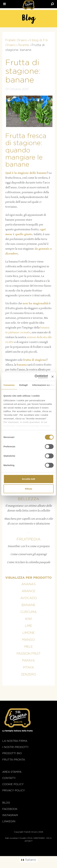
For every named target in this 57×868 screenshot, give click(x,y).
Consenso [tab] (9, 385)
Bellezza (28, 499)
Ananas (28, 584)
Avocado (29, 598)
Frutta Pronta (14, 760)
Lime (28, 626)
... (28, 532)
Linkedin (9, 821)
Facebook (10, 809)
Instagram (10, 815)
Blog (6, 803)
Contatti (9, 778)
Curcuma (28, 612)
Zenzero (28, 675)
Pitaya (29, 668)
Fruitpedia (29, 539)
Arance (29, 591)
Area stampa (12, 772)
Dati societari (11, 838)
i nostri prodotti (15, 747)
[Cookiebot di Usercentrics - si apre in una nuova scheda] (36, 377)
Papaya (28, 661)
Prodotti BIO (12, 753)
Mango (28, 640)
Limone (29, 633)
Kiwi (29, 619)
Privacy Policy (14, 790)
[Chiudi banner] (52, 377)
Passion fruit (29, 654)
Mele (28, 647)
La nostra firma (15, 741)
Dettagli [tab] (23, 385)
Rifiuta (28, 489)
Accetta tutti (28, 479)
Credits (23, 838)
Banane (28, 605)
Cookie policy (13, 784)
